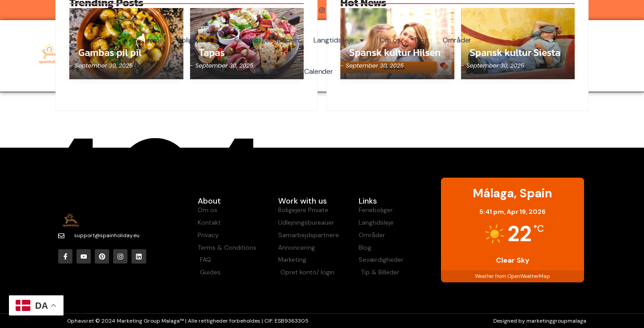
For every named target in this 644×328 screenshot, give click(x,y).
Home (154, 40)
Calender (319, 71)
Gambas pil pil (110, 53)
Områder (457, 40)
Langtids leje (339, 40)
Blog (422, 40)
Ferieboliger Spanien (267, 40)
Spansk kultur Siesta (515, 53)
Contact (361, 71)
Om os (390, 40)
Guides (273, 72)
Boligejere (199, 40)
